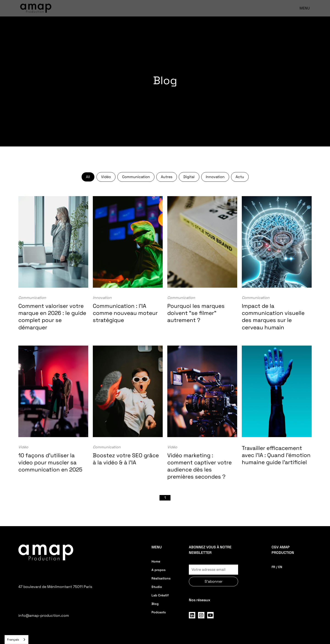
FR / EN (277, 567)
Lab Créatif (160, 595)
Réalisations (161, 578)
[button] (302, 8)
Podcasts (159, 612)
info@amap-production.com (44, 616)
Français (13, 640)
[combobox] (16, 640)
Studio (157, 587)
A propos (158, 570)
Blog (155, 604)
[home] (36, 8)
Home (156, 561)
